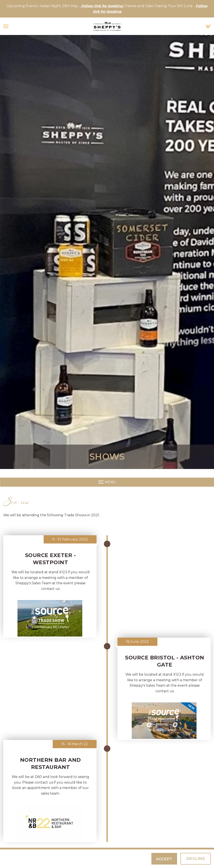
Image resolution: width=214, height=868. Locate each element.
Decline (196, 859)
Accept (165, 859)
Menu (107, 482)
